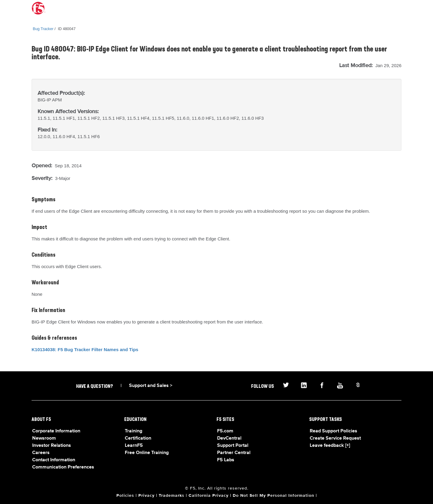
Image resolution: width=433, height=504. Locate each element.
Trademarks (172, 496)
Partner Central (234, 453)
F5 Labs (226, 460)
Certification (138, 438)
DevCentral (229, 438)
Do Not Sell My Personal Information (273, 496)
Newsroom (44, 438)
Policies (125, 496)
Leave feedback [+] (330, 446)
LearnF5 (134, 446)
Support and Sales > (151, 386)
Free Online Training (147, 453)
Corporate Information (56, 431)
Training (134, 431)
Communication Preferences (63, 467)
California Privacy (209, 496)
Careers (41, 453)
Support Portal (233, 446)
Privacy (146, 496)
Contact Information (54, 460)
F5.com (225, 431)
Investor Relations (52, 446)
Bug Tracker (43, 29)
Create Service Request (335, 438)
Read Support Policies (333, 431)
